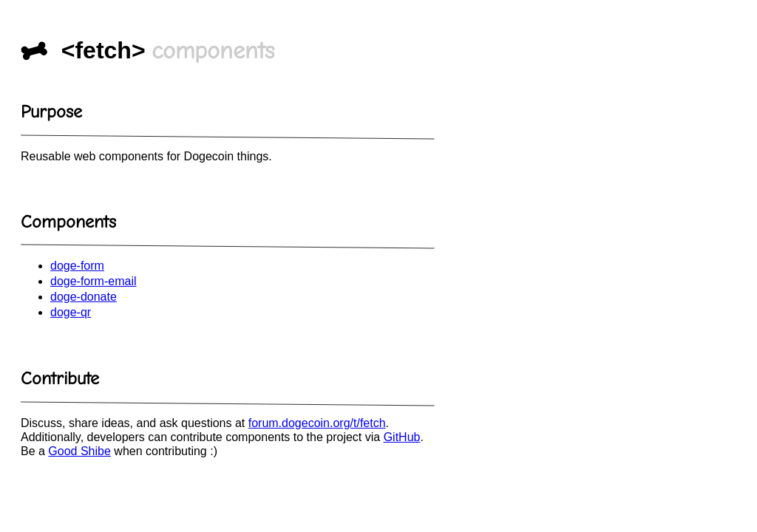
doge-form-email (93, 281)
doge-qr (71, 312)
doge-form (77, 266)
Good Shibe (79, 451)
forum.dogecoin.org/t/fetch (317, 423)
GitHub (402, 437)
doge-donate (84, 297)
